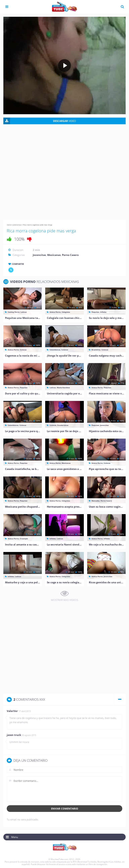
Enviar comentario (65, 809)
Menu (15, 837)
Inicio (9, 225)
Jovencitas (17, 225)
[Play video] (64, 65)
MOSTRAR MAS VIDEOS (64, 600)
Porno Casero (70, 255)
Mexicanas (54, 255)
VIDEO (64, 121)
